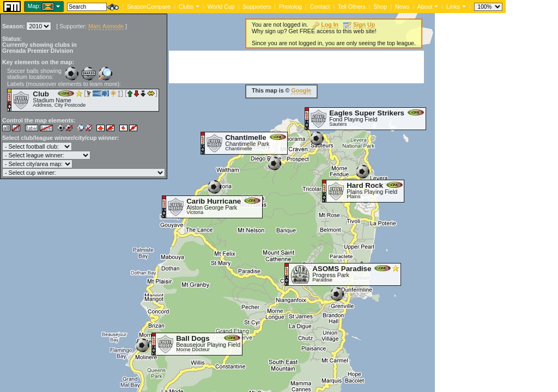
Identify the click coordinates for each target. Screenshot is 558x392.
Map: (34, 6)
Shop (380, 7)
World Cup (221, 7)
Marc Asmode (106, 26)
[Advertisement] (296, 67)
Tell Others (352, 7)
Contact (320, 7)
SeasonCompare (149, 7)
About (425, 7)
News (402, 7)
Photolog (290, 7)
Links (453, 7)
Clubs (186, 7)
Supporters (257, 7)
